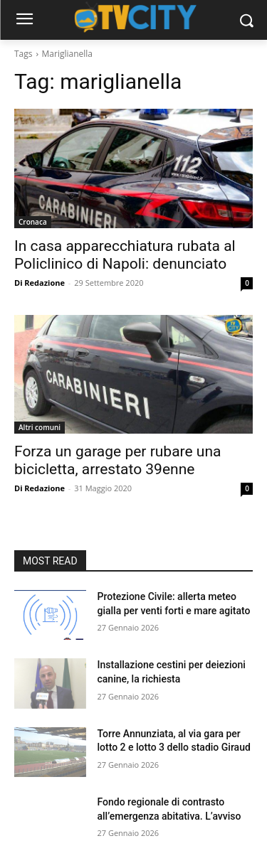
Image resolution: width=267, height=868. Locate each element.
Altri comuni (40, 427)
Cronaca (33, 222)
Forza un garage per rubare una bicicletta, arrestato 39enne (117, 460)
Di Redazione (40, 283)
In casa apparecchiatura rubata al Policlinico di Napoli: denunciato (125, 255)
